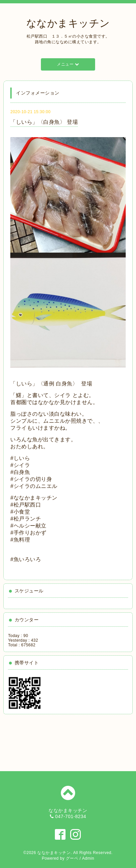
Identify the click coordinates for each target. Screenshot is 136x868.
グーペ (72, 858)
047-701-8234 (71, 816)
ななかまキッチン (68, 23)
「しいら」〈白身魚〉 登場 (44, 122)
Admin (88, 858)
